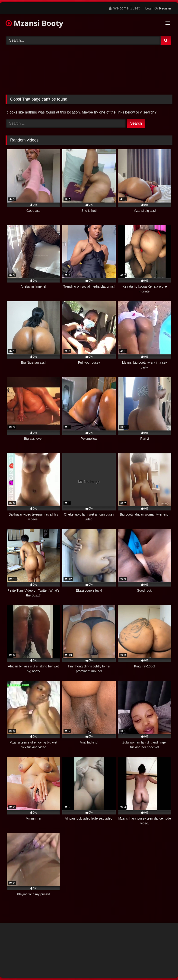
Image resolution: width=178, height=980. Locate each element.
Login (149, 8)
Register (165, 8)
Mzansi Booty (34, 23)
